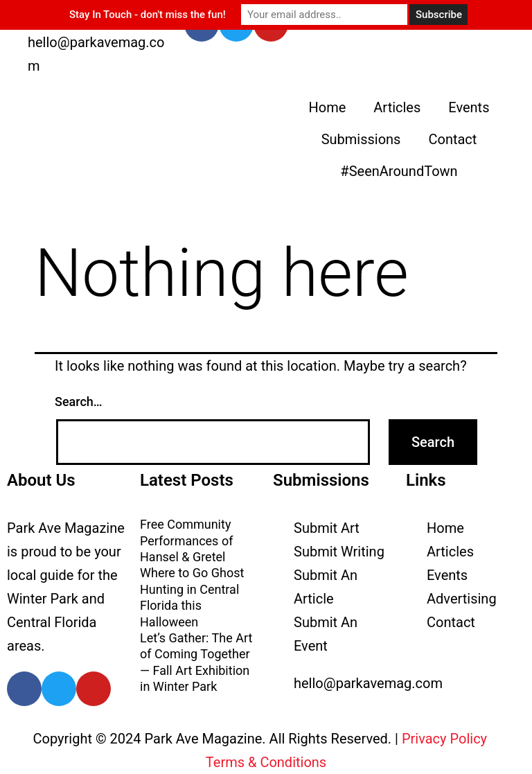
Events (469, 107)
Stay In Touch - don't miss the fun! (148, 15)
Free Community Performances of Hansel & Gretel (186, 540)
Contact (452, 139)
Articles (397, 107)
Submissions (361, 139)
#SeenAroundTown (399, 171)
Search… (79, 402)
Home (327, 107)
